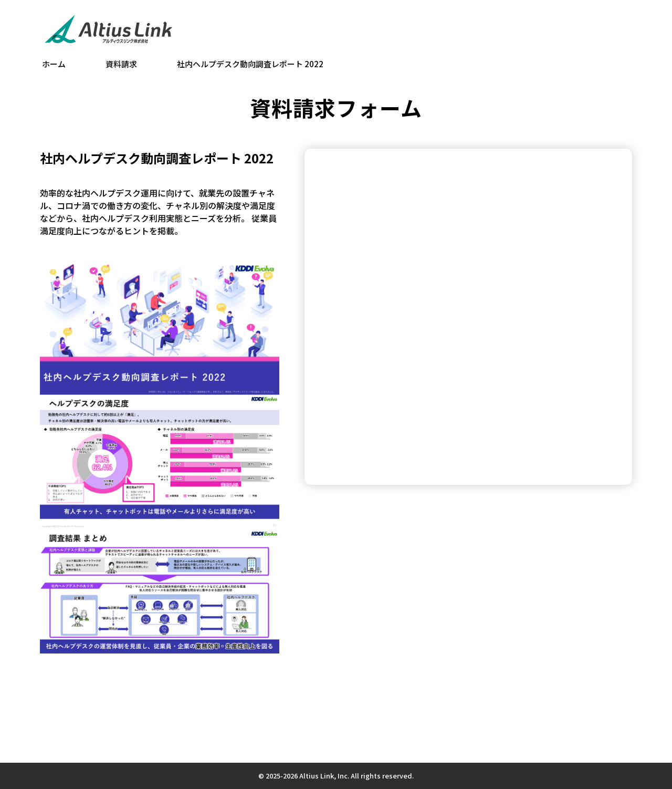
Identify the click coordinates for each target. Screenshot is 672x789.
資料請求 (121, 64)
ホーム (54, 64)
